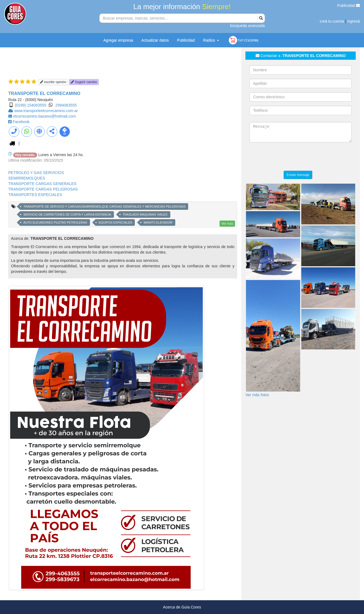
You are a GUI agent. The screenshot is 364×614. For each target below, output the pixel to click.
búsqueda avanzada (247, 26)
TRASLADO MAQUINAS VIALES (145, 214)
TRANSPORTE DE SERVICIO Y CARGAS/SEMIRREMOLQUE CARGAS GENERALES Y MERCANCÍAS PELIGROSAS (104, 207)
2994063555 (66, 105)
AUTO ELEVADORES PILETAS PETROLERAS (55, 222)
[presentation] (291, 157)
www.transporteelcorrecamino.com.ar (46, 111)
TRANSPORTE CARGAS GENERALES (42, 184)
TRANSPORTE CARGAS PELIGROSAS (43, 189)
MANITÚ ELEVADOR (158, 222)
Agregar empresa (118, 40)
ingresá (354, 21)
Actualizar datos (155, 40)
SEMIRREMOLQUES (27, 178)
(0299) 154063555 (31, 105)
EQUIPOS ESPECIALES (116, 222)
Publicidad (349, 6)
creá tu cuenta (332, 21)
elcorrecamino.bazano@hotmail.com (44, 116)
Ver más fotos (257, 395)
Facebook (21, 122)
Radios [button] (211, 40)
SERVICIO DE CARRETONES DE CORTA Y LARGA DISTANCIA (67, 214)
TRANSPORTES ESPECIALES (35, 195)
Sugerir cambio (84, 82)
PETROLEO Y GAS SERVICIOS (36, 173)
